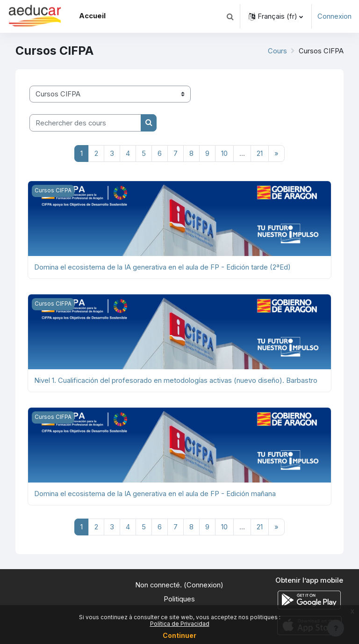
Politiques (179, 599)
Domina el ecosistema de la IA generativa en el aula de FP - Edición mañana (155, 494)
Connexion (334, 16)
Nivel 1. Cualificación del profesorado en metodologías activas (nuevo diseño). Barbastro (176, 381)
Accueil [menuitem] (92, 16)
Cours (277, 51)
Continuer (179, 635)
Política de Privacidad (180, 624)
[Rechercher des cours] (85, 123)
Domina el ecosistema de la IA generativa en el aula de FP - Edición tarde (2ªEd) (162, 267)
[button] (230, 16)
